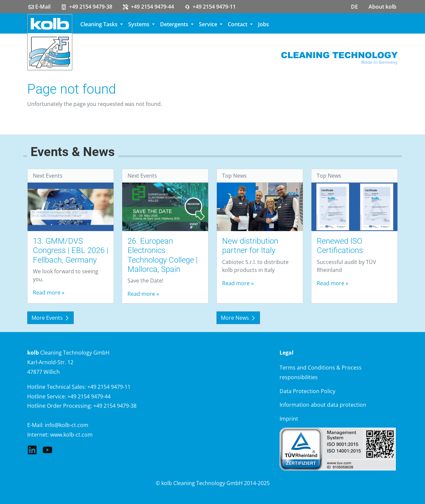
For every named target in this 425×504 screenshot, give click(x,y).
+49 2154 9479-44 (148, 7)
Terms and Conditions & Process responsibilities (321, 372)
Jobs (263, 24)
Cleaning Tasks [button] (100, 24)
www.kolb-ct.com (71, 435)
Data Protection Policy (307, 391)
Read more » (49, 293)
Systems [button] (139, 24)
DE (354, 7)
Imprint (289, 419)
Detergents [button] (175, 24)
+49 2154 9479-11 (210, 7)
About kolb (382, 7)
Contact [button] (238, 24)
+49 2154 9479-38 (87, 7)
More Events (50, 318)
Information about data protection (323, 405)
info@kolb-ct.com (67, 425)
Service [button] (209, 24)
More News (238, 318)
